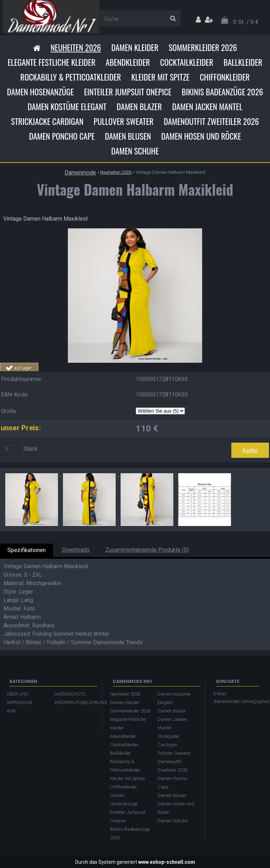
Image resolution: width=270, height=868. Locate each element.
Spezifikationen (27, 550)
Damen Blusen (128, 136)
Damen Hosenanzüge (40, 92)
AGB (11, 711)
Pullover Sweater (123, 121)
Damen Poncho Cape (62, 136)
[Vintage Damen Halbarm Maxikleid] (135, 231)
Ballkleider (243, 62)
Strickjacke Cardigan (47, 121)
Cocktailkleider (187, 62)
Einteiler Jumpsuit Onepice (128, 92)
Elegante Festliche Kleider (52, 62)
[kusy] (10, 449)
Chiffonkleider (225, 77)
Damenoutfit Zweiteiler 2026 (211, 121)
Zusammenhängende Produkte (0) (147, 550)
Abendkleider (128, 62)
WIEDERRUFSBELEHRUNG (74, 702)
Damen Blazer (139, 107)
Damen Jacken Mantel (207, 107)
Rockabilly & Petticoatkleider (71, 77)
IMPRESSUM (20, 702)
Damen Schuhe (135, 151)
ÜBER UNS (17, 694)
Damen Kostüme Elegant (67, 107)
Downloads (76, 550)
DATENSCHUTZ (70, 694)
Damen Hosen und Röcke (201, 136)
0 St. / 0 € (246, 22)
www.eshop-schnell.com (167, 862)
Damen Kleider (135, 47)
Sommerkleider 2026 (203, 47)
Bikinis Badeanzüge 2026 (223, 92)
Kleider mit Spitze (160, 77)
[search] (173, 19)
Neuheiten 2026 (76, 47)
